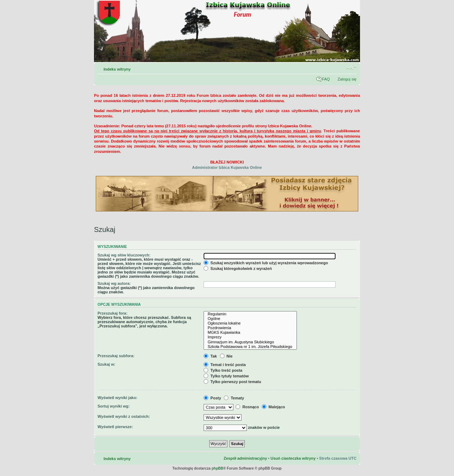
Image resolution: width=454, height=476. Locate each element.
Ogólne (250, 319)
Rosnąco (247, 407)
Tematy (234, 398)
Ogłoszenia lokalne (250, 323)
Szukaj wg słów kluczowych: (124, 255)
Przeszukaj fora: (112, 313)
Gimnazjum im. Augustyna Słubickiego (250, 342)
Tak (210, 356)
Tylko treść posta (223, 370)
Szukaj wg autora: (114, 283)
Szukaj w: (106, 364)
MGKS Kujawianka (250, 333)
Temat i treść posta (225, 365)
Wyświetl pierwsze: (115, 427)
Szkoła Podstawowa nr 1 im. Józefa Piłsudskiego (250, 347)
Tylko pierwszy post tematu (232, 382)
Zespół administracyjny (245, 458)
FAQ (326, 79)
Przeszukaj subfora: (116, 356)
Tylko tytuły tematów (226, 376)
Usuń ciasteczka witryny (293, 458)
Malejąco (273, 407)
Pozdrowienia (250, 328)
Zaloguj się (347, 79)
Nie (226, 356)
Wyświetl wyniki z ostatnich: (124, 416)
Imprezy (250, 337)
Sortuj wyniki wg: (113, 406)
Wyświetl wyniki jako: (117, 398)
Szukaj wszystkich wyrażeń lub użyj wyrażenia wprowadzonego (266, 263)
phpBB (217, 468)
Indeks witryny (117, 69)
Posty (212, 398)
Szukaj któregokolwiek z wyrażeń (238, 269)
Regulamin (250, 314)
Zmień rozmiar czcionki (351, 68)
